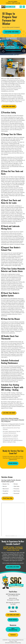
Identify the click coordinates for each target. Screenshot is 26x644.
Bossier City (6, 484)
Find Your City (8, 498)
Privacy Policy (18, 643)
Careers (13, 635)
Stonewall (16, 494)
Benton (5, 486)
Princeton (16, 489)
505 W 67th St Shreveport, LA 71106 (13, 599)
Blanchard (6, 489)
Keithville (5, 494)
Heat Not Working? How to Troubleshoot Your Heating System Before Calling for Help (13, 441)
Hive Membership (13, 629)
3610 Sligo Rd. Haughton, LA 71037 (13, 603)
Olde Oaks (16, 486)
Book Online (13, 463)
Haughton (6, 491)
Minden (16, 484)
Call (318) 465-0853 (12, 32)
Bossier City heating (7, 88)
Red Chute (17, 491)
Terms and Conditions (10, 643)
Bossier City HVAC (14, 403)
